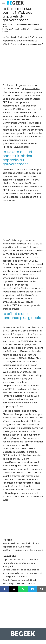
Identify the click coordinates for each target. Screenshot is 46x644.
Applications (13, 24)
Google (17, 334)
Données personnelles (29, 24)
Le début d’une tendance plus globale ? (23, 550)
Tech (4, 24)
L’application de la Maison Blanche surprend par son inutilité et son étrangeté (20, 563)
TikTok (5, 27)
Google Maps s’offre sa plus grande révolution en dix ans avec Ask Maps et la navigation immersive (22, 573)
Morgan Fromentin (13, 29)
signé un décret (31, 89)
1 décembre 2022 (35, 29)
